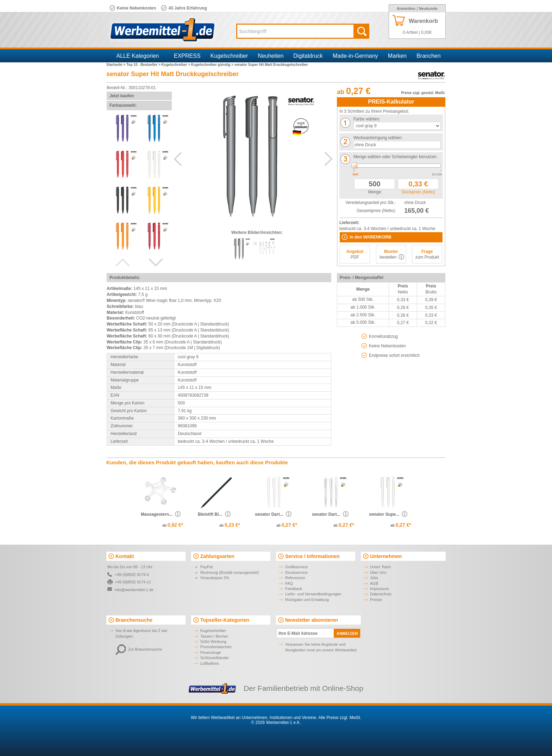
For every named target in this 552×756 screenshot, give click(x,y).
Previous (123, 262)
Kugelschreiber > (176, 65)
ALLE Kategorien (138, 56)
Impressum (379, 589)
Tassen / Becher (214, 636)
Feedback (294, 589)
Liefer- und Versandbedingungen (313, 594)
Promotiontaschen (216, 647)
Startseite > (116, 65)
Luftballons (210, 663)
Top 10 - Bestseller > (144, 65)
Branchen (429, 56)
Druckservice (296, 572)
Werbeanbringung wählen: (378, 138)
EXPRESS (187, 56)
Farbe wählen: (367, 119)
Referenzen (295, 578)
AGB (374, 583)
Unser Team (380, 567)
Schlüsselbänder (215, 658)
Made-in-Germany (355, 56)
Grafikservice (296, 567)
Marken (397, 56)
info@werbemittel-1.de (134, 590)
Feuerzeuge (211, 652)
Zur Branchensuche (139, 649)
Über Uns (378, 572)
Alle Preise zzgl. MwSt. (340, 718)
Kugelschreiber (229, 56)
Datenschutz (381, 594)
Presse (376, 600)
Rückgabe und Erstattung (307, 600)
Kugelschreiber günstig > (213, 65)
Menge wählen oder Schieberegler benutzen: (396, 157)
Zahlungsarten (217, 556)
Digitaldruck (308, 56)
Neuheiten (271, 56)
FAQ (289, 583)
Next (156, 262)
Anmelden (406, 8)
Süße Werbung (213, 642)
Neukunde (428, 8)
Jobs (374, 578)
